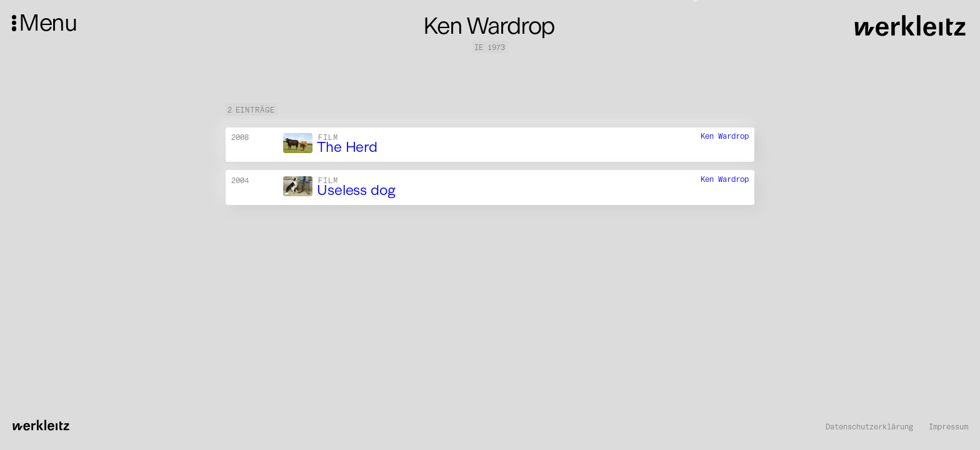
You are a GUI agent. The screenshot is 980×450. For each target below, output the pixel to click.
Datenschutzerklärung (869, 427)
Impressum (948, 427)
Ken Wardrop (725, 136)
